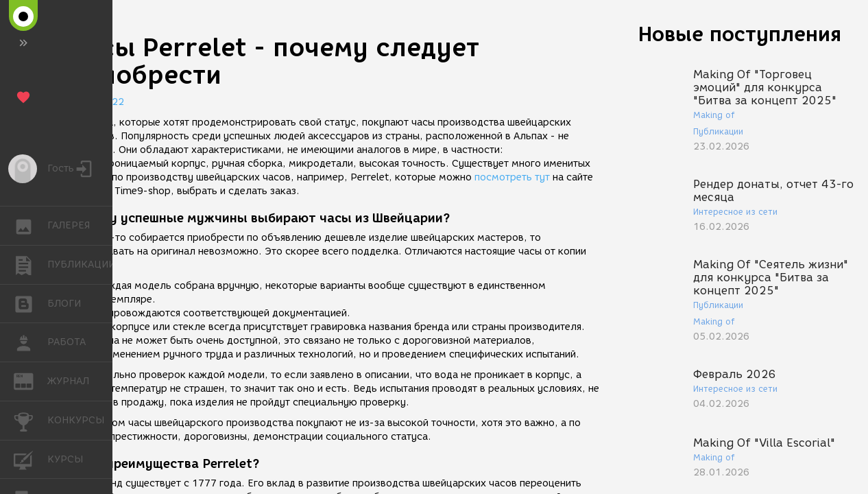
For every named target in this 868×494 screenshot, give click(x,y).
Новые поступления (740, 34)
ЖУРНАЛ (31, 380)
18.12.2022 (96, 102)
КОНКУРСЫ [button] (31, 421)
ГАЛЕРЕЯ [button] (31, 226)
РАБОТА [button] (31, 342)
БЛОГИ (31, 303)
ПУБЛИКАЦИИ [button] (31, 265)
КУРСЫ (31, 459)
